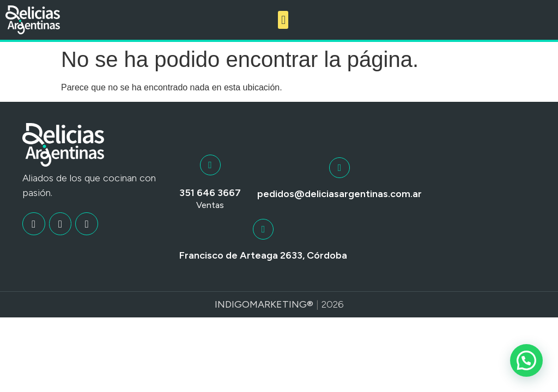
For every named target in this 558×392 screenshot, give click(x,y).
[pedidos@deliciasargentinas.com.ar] (339, 168)
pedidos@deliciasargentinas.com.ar (339, 194)
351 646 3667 (210, 193)
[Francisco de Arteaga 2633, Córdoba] (263, 229)
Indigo (232, 304)
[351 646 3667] (210, 165)
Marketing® (281, 304)
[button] (283, 20)
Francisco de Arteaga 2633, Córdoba (263, 255)
